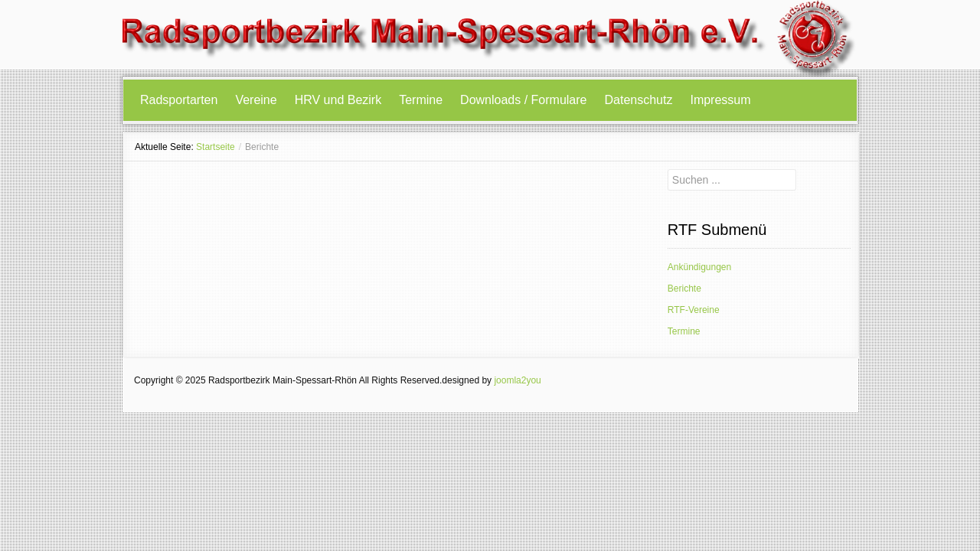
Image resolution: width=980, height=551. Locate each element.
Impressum (720, 100)
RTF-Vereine (694, 310)
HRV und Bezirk (338, 100)
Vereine (256, 100)
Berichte (684, 289)
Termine (421, 100)
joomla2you (517, 380)
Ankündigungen (699, 267)
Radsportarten (179, 100)
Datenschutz (639, 100)
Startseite (216, 147)
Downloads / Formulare (523, 100)
